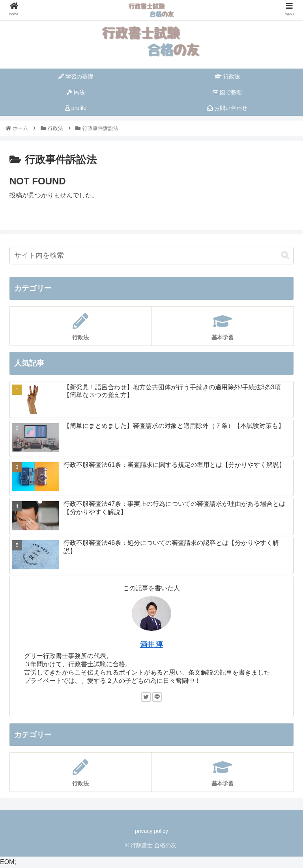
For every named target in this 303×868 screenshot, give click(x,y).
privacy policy (151, 831)
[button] (285, 256)
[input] (151, 256)
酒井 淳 (152, 645)
